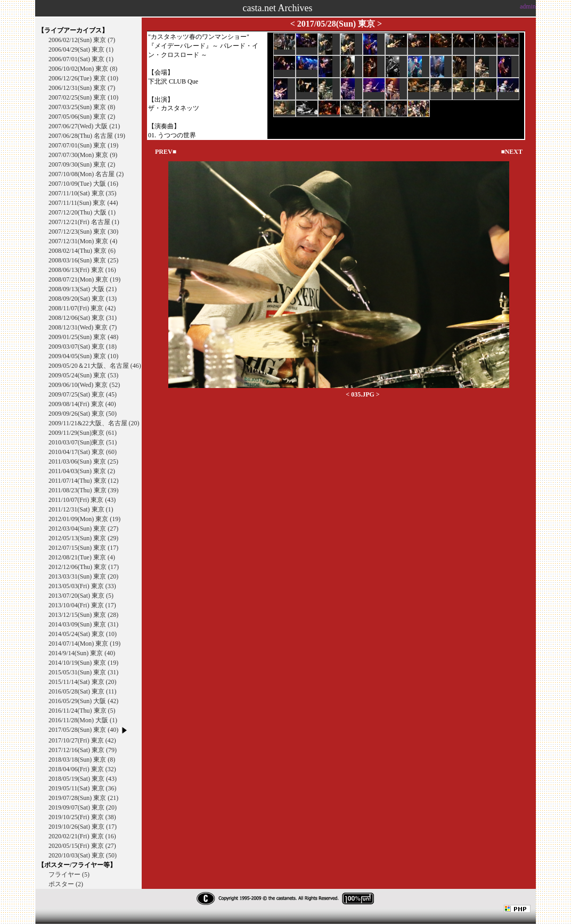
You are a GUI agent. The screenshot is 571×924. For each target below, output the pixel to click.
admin (528, 6)
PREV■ (166, 152)
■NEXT (512, 152)
